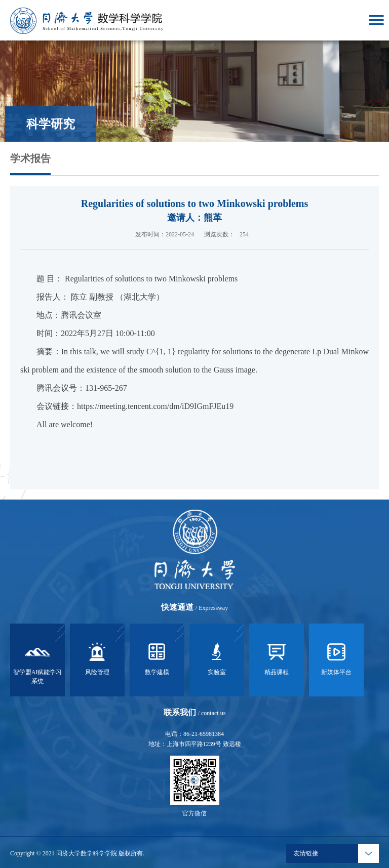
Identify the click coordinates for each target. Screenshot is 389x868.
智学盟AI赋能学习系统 (38, 662)
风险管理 (97, 657)
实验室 (217, 657)
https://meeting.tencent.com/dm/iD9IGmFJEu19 (155, 406)
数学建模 (157, 657)
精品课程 (277, 657)
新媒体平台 (336, 657)
